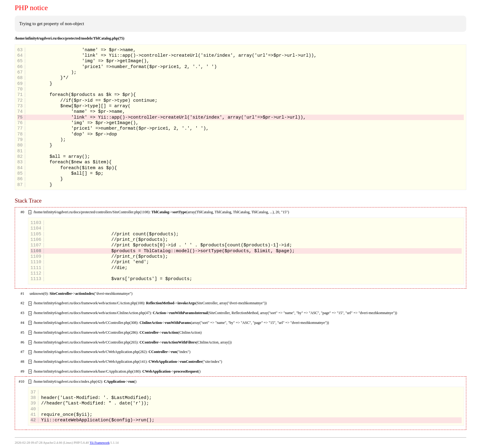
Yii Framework (100, 443)
